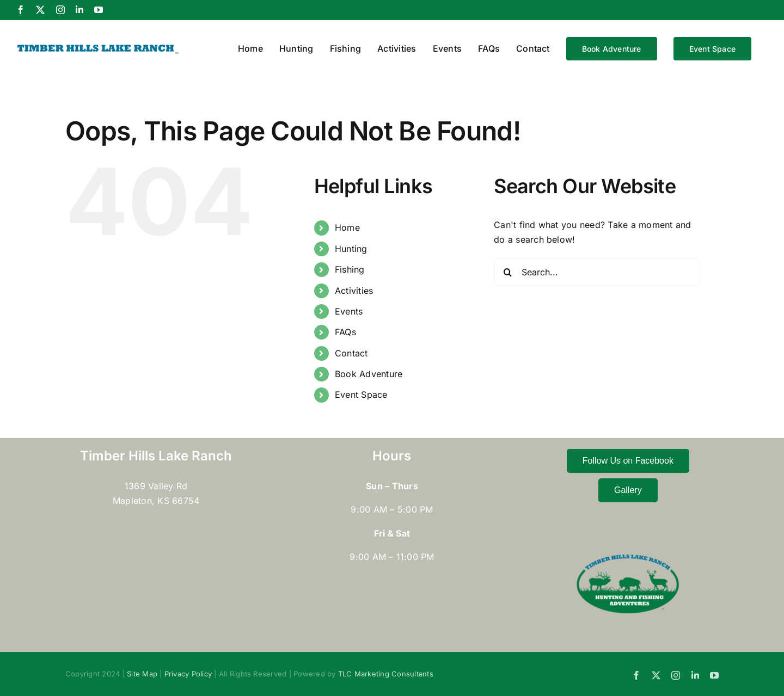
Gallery (628, 490)
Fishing (350, 269)
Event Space (361, 395)
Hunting (351, 249)
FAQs (345, 332)
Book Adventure (369, 374)
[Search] (507, 272)
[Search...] (597, 272)
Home (347, 227)
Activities (354, 291)
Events (349, 311)
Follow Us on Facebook (628, 461)
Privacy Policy (188, 674)
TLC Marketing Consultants (386, 674)
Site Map (142, 674)
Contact (351, 353)
